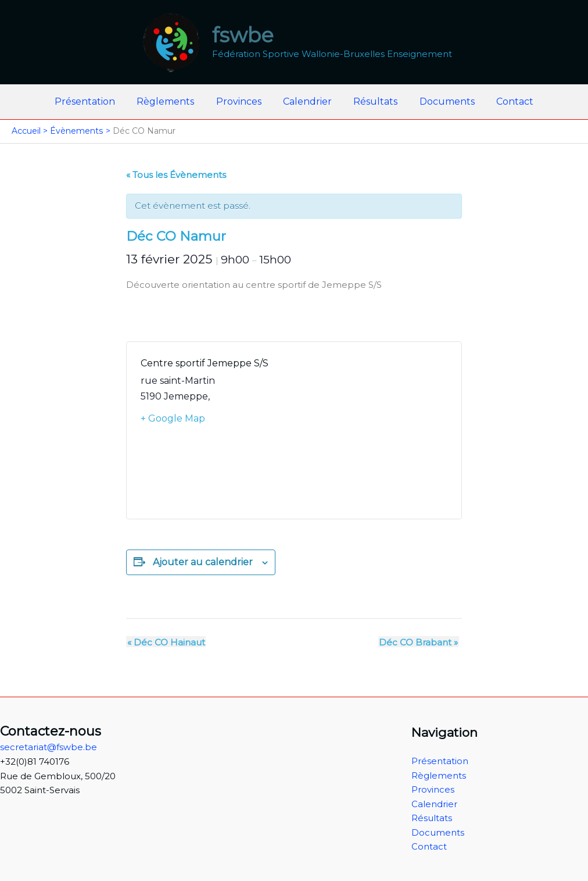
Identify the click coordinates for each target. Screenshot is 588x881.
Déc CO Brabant (420, 642)
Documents (441, 101)
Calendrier (307, 101)
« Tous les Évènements (176, 175)
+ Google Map (173, 418)
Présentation (94, 101)
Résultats (372, 101)
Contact (505, 101)
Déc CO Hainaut (165, 642)
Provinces (242, 101)
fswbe (243, 35)
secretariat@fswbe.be (49, 747)
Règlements (172, 101)
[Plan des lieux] (371, 430)
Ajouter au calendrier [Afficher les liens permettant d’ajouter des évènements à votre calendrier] (203, 562)
